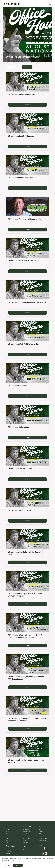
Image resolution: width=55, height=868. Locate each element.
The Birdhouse (26, 838)
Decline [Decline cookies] (7, 865)
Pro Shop (25, 840)
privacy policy (42, 858)
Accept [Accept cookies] (18, 865)
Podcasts (8, 829)
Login (24, 849)
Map (7, 840)
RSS (40, 834)
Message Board (26, 832)
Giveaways (25, 843)
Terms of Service (43, 838)
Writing (8, 834)
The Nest (8, 843)
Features (8, 836)
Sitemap (41, 832)
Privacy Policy (42, 840)
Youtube (8, 854)
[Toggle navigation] (50, 4)
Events (24, 836)
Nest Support (42, 836)
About (40, 829)
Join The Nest (26, 829)
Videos (8, 832)
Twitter (8, 849)
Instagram (8, 851)
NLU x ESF (25, 834)
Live (7, 838)
